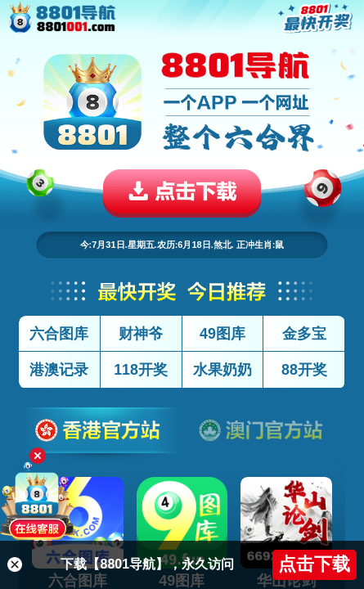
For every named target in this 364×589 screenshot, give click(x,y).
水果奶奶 (222, 370)
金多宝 (304, 334)
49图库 (222, 334)
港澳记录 (59, 370)
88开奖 (304, 370)
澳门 (264, 436)
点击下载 (314, 564)
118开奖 (141, 370)
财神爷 (141, 334)
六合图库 (59, 334)
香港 (101, 436)
